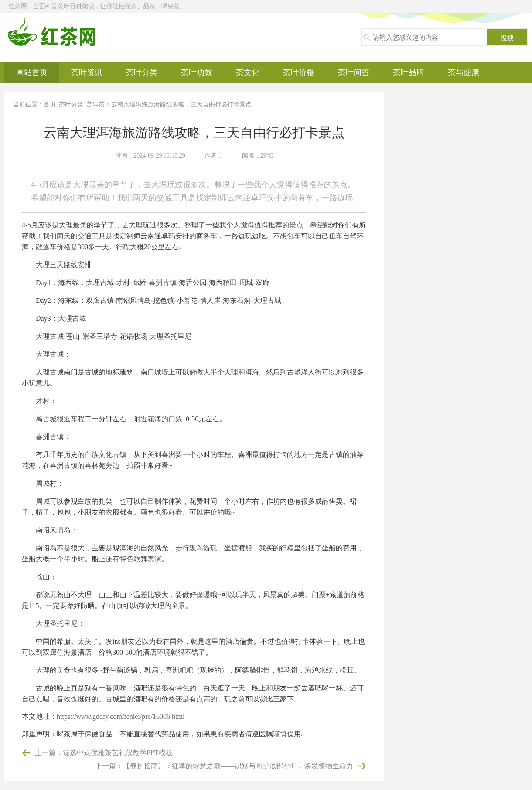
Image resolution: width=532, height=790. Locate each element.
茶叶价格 (299, 72)
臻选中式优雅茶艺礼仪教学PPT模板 (118, 753)
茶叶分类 (142, 72)
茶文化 (248, 72)
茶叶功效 (197, 72)
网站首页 (32, 72)
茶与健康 (464, 72)
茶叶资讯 (87, 72)
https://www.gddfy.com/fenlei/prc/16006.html (121, 716)
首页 (50, 105)
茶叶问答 (354, 72)
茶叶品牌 (409, 72)
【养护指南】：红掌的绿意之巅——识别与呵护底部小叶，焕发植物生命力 (238, 766)
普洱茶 (95, 105)
